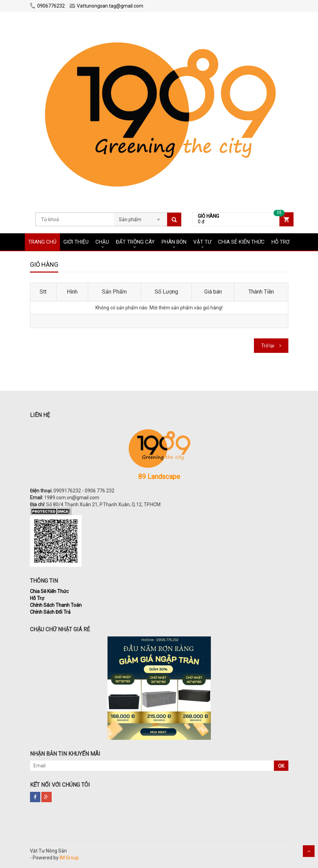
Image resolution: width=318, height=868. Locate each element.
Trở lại (268, 346)
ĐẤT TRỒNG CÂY (135, 242)
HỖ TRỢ (280, 242)
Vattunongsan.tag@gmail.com (106, 6)
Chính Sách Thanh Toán (56, 605)
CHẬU (102, 242)
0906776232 (47, 6)
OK (281, 766)
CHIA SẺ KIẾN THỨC (241, 242)
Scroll (309, 851)
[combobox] (140, 217)
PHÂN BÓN (174, 242)
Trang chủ (42, 242)
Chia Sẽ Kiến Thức (49, 591)
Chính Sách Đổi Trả (50, 612)
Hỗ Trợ (37, 598)
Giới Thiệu (76, 242)
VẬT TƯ (202, 242)
